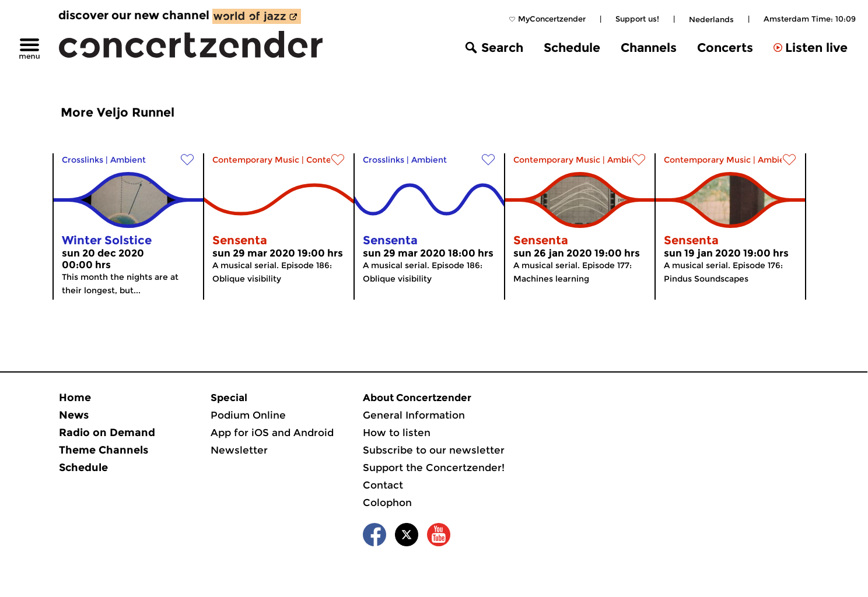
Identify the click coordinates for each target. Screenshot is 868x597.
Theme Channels (104, 450)
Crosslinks (83, 160)
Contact (383, 485)
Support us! (637, 19)
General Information (414, 415)
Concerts (725, 48)
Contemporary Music (256, 160)
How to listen (397, 433)
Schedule (572, 48)
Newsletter (239, 450)
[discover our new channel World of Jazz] (257, 16)
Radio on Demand (107, 433)
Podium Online (248, 415)
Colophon (387, 503)
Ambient (128, 160)
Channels (649, 48)
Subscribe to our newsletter (434, 450)
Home (75, 398)
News (74, 415)
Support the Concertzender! (434, 468)
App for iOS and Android (272, 433)
